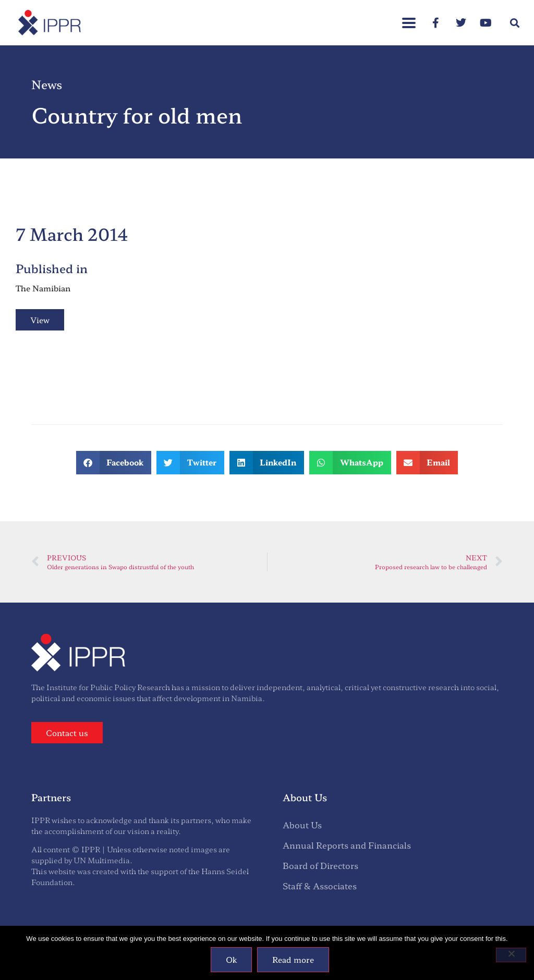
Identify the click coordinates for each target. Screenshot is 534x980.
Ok (231, 959)
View (40, 320)
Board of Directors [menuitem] (320, 865)
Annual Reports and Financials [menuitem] (347, 845)
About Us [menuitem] (302, 825)
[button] (515, 23)
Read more (293, 959)
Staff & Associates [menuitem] (320, 886)
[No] (511, 955)
